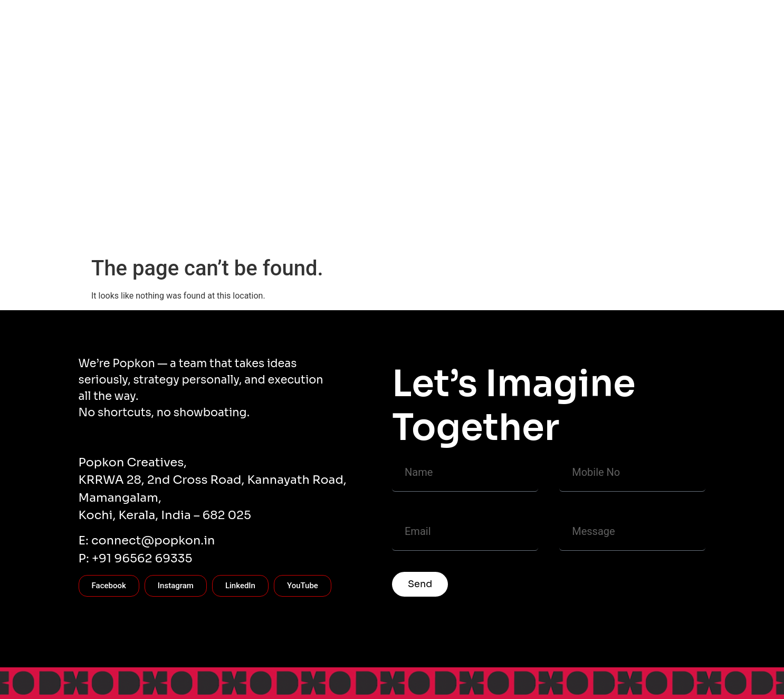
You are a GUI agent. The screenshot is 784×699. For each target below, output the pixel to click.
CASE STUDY (245, 232)
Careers (614, 232)
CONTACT (185, 232)
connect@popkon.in (153, 540)
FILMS (514, 232)
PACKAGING (463, 232)
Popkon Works (312, 232)
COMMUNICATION (389, 232)
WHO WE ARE (125, 232)
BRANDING (563, 232)
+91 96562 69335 (142, 558)
